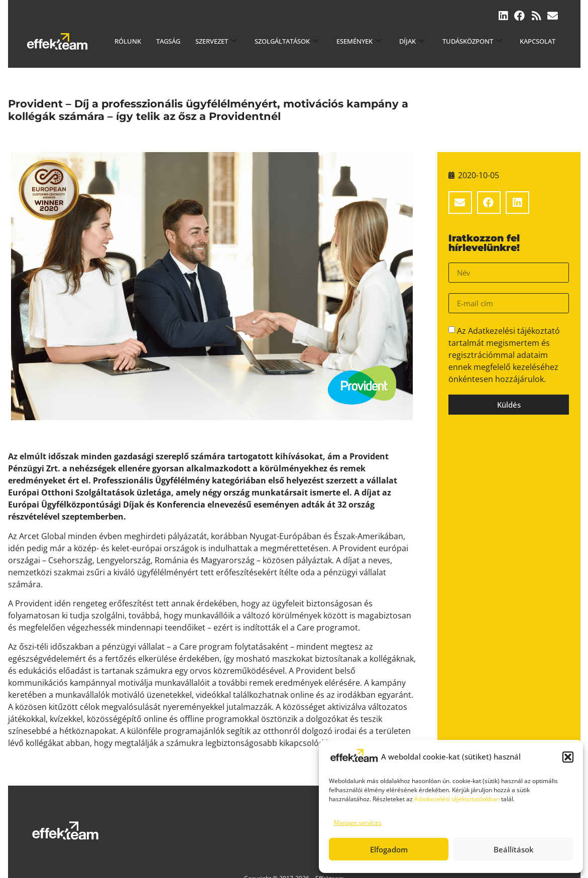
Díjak (412, 41)
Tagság (168, 41)
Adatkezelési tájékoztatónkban (457, 799)
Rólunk (128, 41)
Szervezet (216, 41)
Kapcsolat (538, 41)
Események (359, 41)
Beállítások (513, 849)
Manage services (358, 823)
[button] (568, 757)
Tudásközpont (472, 41)
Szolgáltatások (286, 41)
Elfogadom (389, 849)
